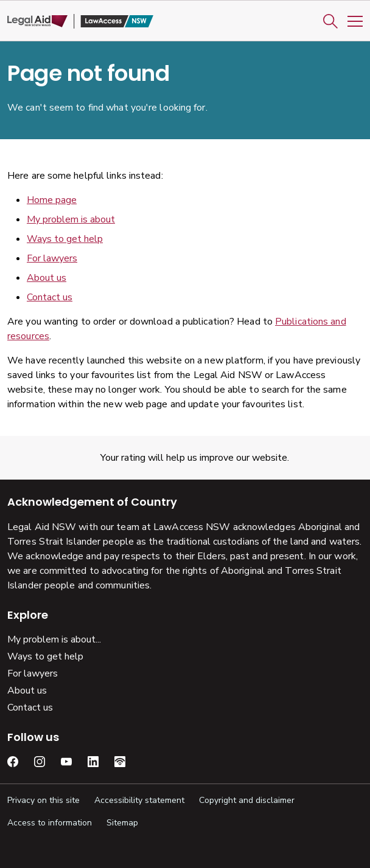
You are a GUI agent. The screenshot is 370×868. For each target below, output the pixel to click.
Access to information (50, 823)
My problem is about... (54, 639)
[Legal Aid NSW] (80, 22)
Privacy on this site (44, 800)
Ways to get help (65, 239)
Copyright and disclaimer (247, 800)
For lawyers (52, 258)
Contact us (50, 297)
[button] (330, 21)
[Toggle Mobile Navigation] (355, 21)
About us (47, 278)
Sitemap (122, 823)
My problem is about (71, 219)
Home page (52, 200)
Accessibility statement (139, 800)
